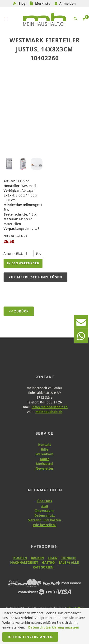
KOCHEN (20, 558)
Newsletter (44, 468)
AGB (45, 506)
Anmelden (68, 4)
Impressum (44, 511)
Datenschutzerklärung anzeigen (54, 627)
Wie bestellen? (45, 525)
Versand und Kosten (45, 520)
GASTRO (48, 563)
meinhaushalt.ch (49, 412)
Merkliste (43, 4)
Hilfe (44, 449)
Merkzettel (44, 464)
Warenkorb (44, 454)
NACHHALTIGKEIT (24, 563)
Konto (45, 459)
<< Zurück (19, 311)
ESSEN (53, 558)
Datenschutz (44, 515)
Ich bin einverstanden (30, 637)
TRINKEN (68, 558)
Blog (22, 4)
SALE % (64, 563)
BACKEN (37, 558)
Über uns (45, 501)
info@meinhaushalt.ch (50, 407)
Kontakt (45, 445)
